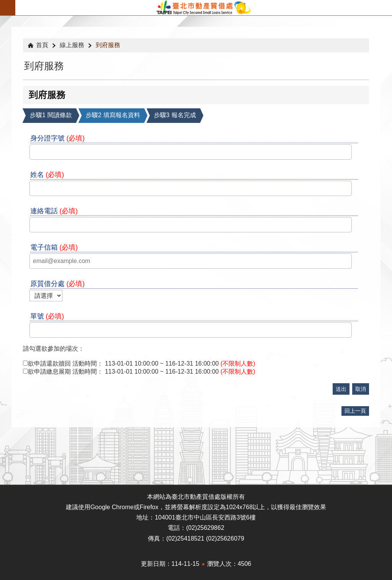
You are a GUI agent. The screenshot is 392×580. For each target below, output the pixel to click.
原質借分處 (58, 284)
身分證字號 (58, 138)
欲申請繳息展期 (49, 372)
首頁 (42, 45)
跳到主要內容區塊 (4, 4)
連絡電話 (54, 211)
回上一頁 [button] (355, 411)
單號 (47, 316)
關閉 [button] (8, 8)
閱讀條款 (51, 115)
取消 (361, 389)
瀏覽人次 (219, 564)
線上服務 (72, 45)
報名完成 (175, 115)
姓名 (47, 175)
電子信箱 (54, 247)
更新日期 (153, 564)
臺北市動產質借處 (204, 8)
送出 (341, 389)
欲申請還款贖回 (49, 364)
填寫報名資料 (113, 115)
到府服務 (108, 45)
